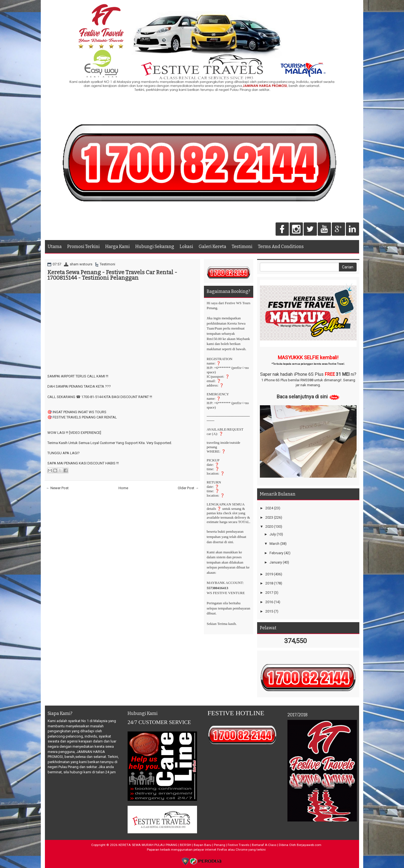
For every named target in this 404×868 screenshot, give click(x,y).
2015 (269, 611)
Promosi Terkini (84, 247)
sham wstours (81, 264)
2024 (269, 508)
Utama (55, 247)
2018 (269, 583)
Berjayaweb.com (309, 845)
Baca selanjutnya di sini (302, 397)
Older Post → (188, 488)
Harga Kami (118, 247)
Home (123, 488)
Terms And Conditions (281, 247)
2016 (269, 602)
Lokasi (186, 247)
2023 (269, 517)
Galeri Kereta (212, 247)
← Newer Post (57, 488)
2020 (269, 526)
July (273, 534)
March (274, 544)
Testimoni (242, 247)
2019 (269, 574)
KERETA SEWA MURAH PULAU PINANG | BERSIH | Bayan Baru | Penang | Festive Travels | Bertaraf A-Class (197, 845)
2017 (269, 593)
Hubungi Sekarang (155, 247)
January (276, 562)
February (276, 553)
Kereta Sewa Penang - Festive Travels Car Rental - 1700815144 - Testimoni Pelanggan (112, 275)
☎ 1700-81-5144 (89, 397)
